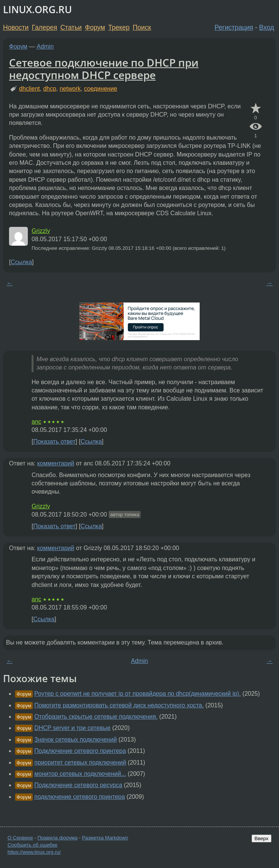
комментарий (56, 463)
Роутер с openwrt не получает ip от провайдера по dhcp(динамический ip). (137, 694)
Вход (267, 27)
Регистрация (234, 27)
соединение (100, 89)
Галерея (45, 27)
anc (36, 422)
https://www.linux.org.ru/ (34, 852)
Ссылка (21, 262)
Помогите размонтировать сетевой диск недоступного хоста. (119, 705)
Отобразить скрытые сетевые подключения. (96, 717)
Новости (16, 27)
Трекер (119, 27)
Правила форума (58, 838)
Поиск (142, 27)
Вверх (262, 838)
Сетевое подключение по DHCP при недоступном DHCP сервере (104, 69)
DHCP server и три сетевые (72, 728)
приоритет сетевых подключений (80, 762)
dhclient (30, 89)
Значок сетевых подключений (75, 740)
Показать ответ (54, 442)
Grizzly (41, 231)
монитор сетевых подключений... (80, 774)
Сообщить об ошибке (33, 845)
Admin (45, 46)
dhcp (50, 89)
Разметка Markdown (105, 838)
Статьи (71, 27)
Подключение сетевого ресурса (78, 785)
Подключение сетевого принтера (80, 751)
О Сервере (20, 838)
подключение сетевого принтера (80, 797)
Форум (95, 27)
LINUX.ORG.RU (37, 10)
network (70, 89)
